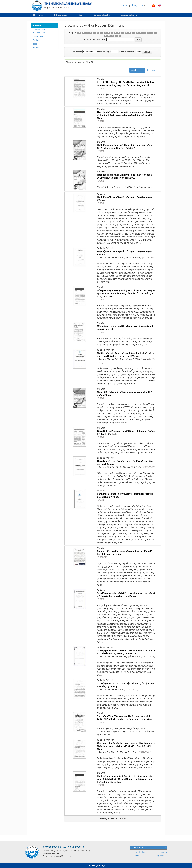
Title (35, 44)
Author (36, 40)
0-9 (79, 33)
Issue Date (38, 36)
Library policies (129, 15)
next (154, 70)
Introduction (60, 15)
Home (38, 15)
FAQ (80, 15)
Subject (36, 48)
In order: (77, 52)
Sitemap (124, 5)
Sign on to (138, 6)
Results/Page (104, 52)
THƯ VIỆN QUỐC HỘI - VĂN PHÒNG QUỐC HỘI (64, 847)
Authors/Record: (127, 52)
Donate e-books (102, 15)
